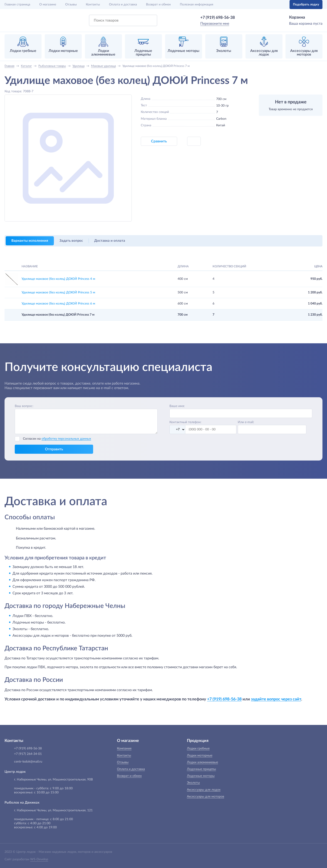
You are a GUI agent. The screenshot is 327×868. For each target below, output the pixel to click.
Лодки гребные (198, 749)
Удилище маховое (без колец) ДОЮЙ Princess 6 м (58, 304)
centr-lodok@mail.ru (28, 762)
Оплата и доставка (123, 5)
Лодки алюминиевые (202, 762)
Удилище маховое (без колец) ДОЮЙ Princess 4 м (58, 279)
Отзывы (71, 5)
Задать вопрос (71, 241)
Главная (17, 5)
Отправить (54, 449)
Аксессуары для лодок (204, 790)
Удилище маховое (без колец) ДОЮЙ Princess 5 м (58, 293)
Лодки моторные (200, 756)
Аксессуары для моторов (206, 797)
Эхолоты (193, 783)
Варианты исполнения (30, 241)
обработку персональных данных (66, 439)
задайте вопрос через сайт (276, 699)
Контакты (93, 5)
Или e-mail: (246, 422)
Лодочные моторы (201, 776)
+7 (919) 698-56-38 (218, 18)
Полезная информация (197, 5)
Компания (124, 749)
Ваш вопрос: (24, 406)
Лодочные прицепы (201, 769)
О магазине (48, 5)
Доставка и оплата (110, 241)
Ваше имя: (177, 406)
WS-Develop (39, 859)
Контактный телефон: (185, 422)
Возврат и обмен (158, 5)
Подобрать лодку (306, 5)
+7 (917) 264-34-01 (28, 754)
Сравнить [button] (159, 141)
